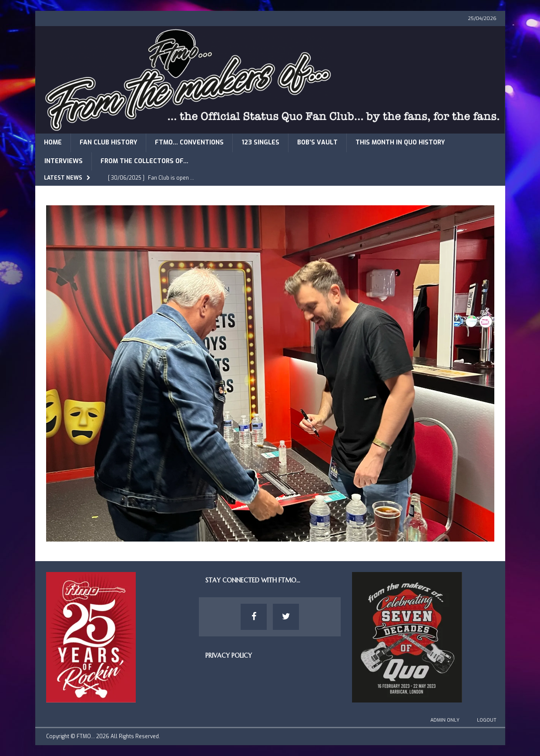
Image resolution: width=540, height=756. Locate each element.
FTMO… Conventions (189, 142)
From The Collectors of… (144, 161)
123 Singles (260, 142)
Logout (487, 720)
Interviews (64, 161)
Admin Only (445, 720)
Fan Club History (108, 142)
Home (53, 142)
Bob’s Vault (317, 142)
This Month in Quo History (400, 142)
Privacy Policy (229, 656)
